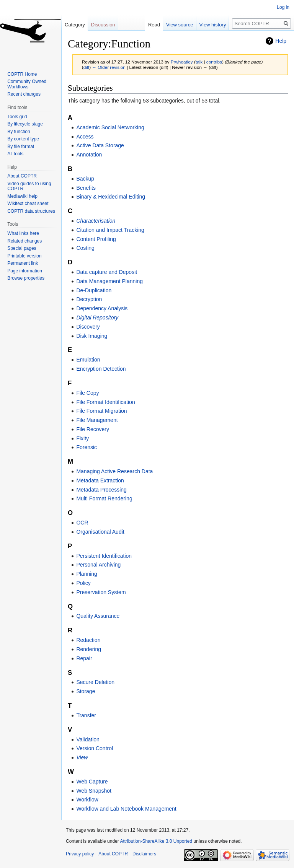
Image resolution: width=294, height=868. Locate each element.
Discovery (88, 327)
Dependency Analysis (102, 308)
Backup (85, 179)
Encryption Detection (101, 369)
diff (86, 67)
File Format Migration (101, 411)
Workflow (87, 800)
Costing (85, 248)
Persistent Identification (104, 556)
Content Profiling (96, 239)
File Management (97, 420)
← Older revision (109, 67)
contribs (214, 62)
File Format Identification (105, 402)
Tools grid (17, 117)
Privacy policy (80, 854)
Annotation (89, 155)
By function (19, 132)
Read (154, 25)
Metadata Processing (101, 490)
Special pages (22, 248)
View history (213, 25)
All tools (15, 154)
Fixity (82, 438)
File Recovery (93, 429)
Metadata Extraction (100, 480)
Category (75, 25)
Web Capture (92, 782)
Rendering (89, 649)
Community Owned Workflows (27, 84)
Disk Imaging (92, 336)
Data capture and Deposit (107, 272)
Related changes (24, 241)
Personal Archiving (98, 565)
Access (85, 137)
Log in (283, 7)
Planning (87, 574)
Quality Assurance (98, 616)
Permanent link (23, 263)
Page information (25, 271)
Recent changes (24, 94)
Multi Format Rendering (104, 498)
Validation (88, 739)
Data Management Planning (109, 281)
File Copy (87, 393)
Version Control (95, 748)
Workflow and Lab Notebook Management (126, 809)
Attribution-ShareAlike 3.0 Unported (156, 841)
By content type (23, 139)
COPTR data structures (31, 211)
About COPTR (22, 176)
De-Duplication (94, 290)
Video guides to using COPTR (29, 186)
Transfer (86, 715)
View (82, 757)
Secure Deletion (95, 682)
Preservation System (101, 592)
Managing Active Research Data (114, 471)
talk (199, 62)
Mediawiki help (22, 196)
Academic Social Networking (110, 127)
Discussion (103, 25)
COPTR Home (22, 74)
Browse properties (26, 278)
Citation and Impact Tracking (110, 230)
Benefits (86, 188)
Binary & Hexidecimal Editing (111, 197)
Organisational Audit (100, 532)
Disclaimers (144, 854)
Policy (83, 583)
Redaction (88, 640)
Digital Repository (97, 318)
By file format (21, 147)
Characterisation (96, 221)
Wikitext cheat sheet (28, 204)
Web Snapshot (94, 791)
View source (180, 25)
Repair (84, 658)
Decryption (89, 299)
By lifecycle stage (25, 124)
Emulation (88, 360)
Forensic (87, 447)
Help (281, 41)
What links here (23, 233)
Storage (86, 691)
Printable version (24, 256)
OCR (82, 523)
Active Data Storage (100, 145)
